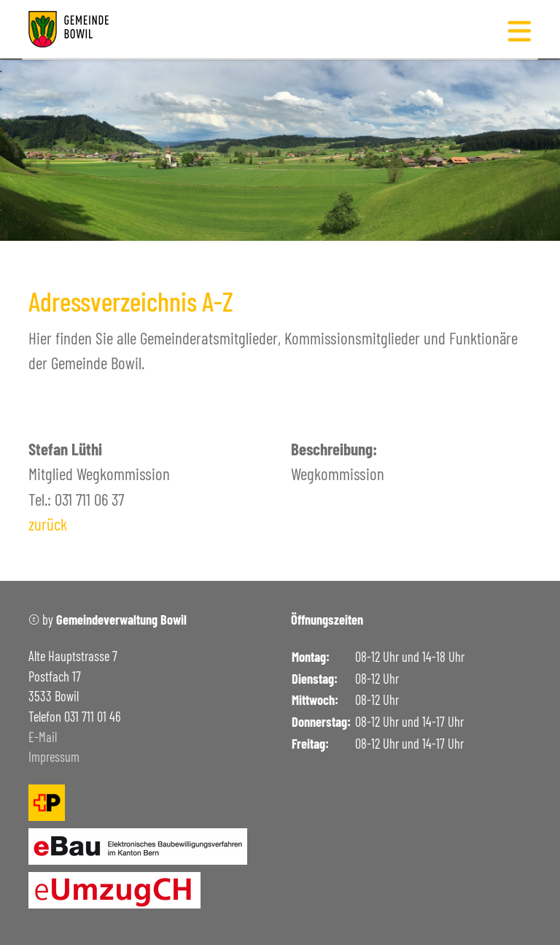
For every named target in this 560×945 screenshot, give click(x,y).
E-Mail (43, 737)
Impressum (54, 757)
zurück (48, 524)
